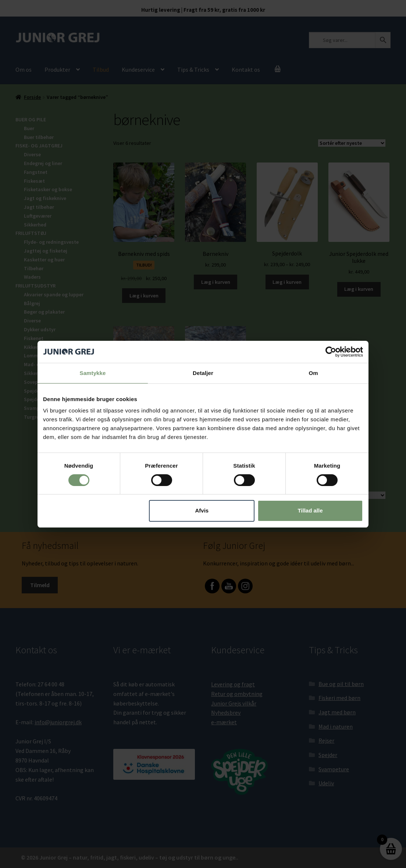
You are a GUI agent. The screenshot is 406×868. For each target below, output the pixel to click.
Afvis (202, 510)
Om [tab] (313, 373)
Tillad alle (310, 510)
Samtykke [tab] (93, 373)
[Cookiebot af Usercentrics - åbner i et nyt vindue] (331, 351)
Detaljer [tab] (203, 373)
